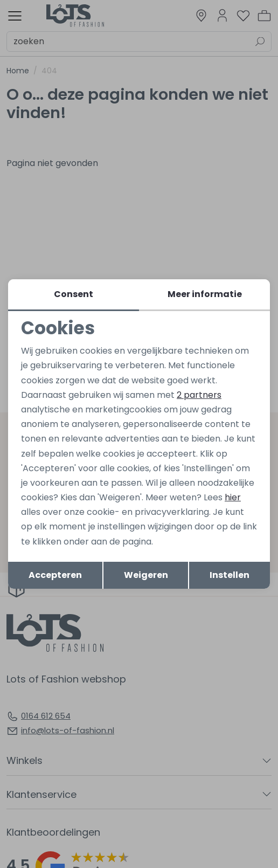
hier (233, 497)
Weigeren (146, 575)
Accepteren (55, 575)
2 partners (199, 395)
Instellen (230, 575)
